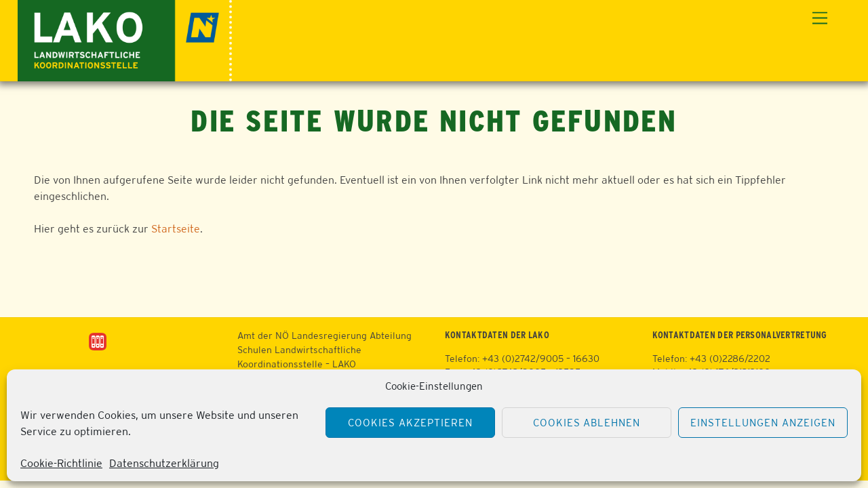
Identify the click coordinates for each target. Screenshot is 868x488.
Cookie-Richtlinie (61, 463)
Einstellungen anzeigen (763, 423)
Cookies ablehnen (587, 423)
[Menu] (820, 19)
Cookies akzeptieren (410, 423)
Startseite (176, 229)
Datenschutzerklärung (164, 463)
